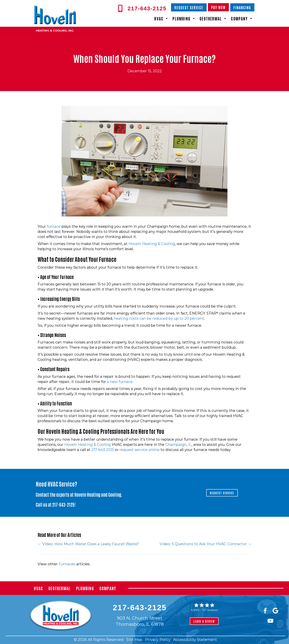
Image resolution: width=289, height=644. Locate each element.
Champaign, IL (179, 445)
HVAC (162, 18)
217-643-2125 (103, 450)
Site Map (134, 640)
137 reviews (210, 610)
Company (242, 18)
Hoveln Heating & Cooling (152, 244)
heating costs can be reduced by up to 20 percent (159, 318)
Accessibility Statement (195, 640)
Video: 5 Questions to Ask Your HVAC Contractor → (206, 544)
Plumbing (184, 18)
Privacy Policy (158, 640)
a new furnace (120, 382)
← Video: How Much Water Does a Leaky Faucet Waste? (89, 544)
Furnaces (67, 564)
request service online (140, 450)
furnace (54, 226)
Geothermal (213, 18)
